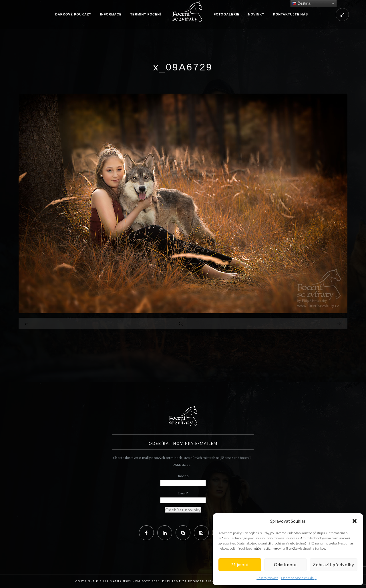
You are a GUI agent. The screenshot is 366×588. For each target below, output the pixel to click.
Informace (111, 14)
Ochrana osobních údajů (299, 578)
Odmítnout (286, 565)
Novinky (256, 14)
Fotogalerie (226, 14)
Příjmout (240, 565)
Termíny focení (146, 14)
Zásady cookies (267, 578)
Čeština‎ (301, 3)
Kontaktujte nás (291, 14)
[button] (355, 521)
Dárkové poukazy (73, 14)
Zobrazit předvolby (334, 565)
